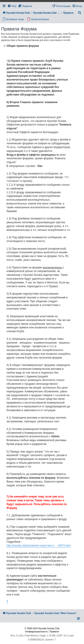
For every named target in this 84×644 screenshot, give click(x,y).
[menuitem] (12, 6)
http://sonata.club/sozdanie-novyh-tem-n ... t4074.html (39, 546)
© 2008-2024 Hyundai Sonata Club (42, 628)
